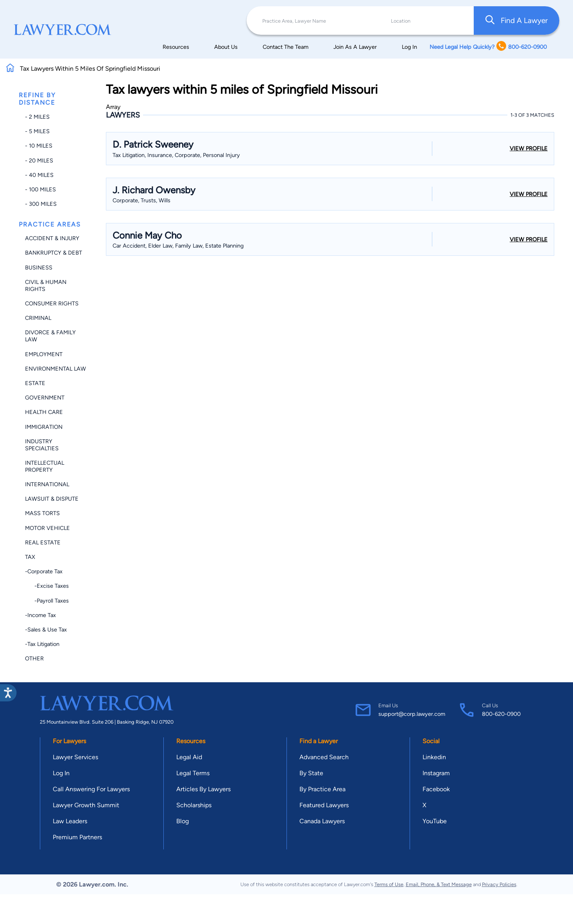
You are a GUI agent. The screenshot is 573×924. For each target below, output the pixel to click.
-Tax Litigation (42, 644)
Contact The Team (286, 47)
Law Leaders (70, 821)
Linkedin (434, 757)
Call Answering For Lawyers (91, 789)
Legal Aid (189, 757)
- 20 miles (39, 161)
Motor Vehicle (47, 528)
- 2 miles (37, 117)
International (47, 484)
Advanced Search (324, 757)
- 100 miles (40, 189)
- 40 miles (39, 175)
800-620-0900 (501, 714)
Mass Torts (42, 513)
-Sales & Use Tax (46, 630)
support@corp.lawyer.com (412, 714)
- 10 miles (39, 146)
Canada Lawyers (322, 821)
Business (39, 268)
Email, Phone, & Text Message (439, 884)
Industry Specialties (42, 445)
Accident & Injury (52, 238)
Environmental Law (56, 369)
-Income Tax (40, 615)
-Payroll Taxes (47, 601)
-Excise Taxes (47, 586)
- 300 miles (41, 204)
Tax (30, 557)
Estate (35, 383)
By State (311, 773)
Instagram (436, 773)
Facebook (436, 789)
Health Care (44, 412)
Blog (183, 821)
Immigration (44, 427)
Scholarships (194, 805)
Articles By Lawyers (203, 789)
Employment (44, 354)
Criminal (38, 318)
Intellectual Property (45, 466)
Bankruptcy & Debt (54, 253)
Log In (409, 47)
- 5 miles (37, 131)
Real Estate (43, 542)
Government (45, 398)
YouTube (435, 821)
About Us (226, 47)
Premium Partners (77, 837)
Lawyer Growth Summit (86, 805)
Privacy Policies (499, 884)
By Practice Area (322, 789)
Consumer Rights (52, 303)
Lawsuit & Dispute (52, 499)
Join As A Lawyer (355, 47)
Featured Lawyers (324, 805)
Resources (176, 47)
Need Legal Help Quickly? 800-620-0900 (488, 47)
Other (34, 658)
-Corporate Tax (44, 571)
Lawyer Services (75, 757)
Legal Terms (193, 773)
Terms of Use (389, 884)
